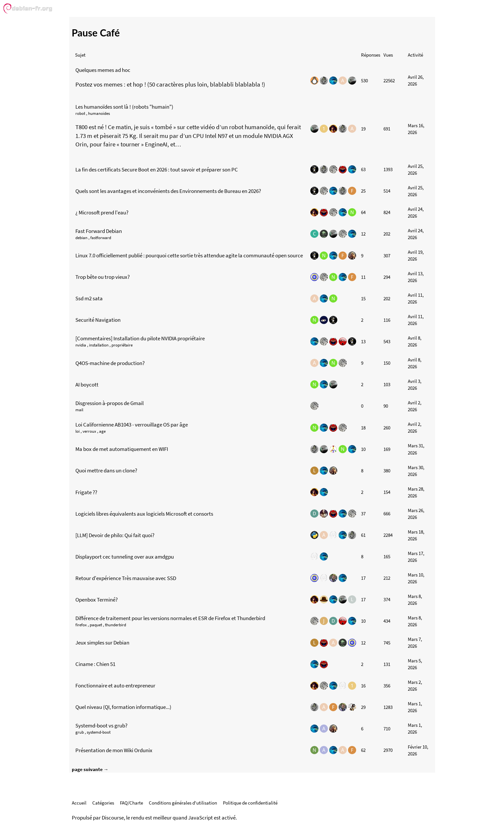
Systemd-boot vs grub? (101, 725)
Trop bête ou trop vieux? (103, 277)
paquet (96, 625)
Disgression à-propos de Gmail (110, 403)
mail (79, 410)
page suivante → (90, 769)
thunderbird (116, 625)
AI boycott (87, 385)
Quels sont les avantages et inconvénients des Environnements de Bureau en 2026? (168, 191)
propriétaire (122, 345)
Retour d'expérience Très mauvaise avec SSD (126, 578)
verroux (89, 431)
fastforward (101, 238)
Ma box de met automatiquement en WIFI (122, 449)
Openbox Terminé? (97, 600)
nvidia (81, 345)
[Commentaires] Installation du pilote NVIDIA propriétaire (140, 338)
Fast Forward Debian (99, 231)
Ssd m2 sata (89, 298)
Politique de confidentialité (250, 803)
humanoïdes (99, 113)
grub (80, 732)
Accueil (79, 803)
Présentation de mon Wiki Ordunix (114, 750)
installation (99, 345)
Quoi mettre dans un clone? (106, 470)
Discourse (113, 818)
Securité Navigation (98, 320)
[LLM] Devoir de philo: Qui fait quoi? (115, 535)
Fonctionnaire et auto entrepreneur (115, 685)
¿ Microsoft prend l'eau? (102, 212)
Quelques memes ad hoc (103, 70)
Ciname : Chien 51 (95, 664)
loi (78, 431)
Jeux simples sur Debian (102, 643)
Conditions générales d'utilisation (183, 803)
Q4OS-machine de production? (110, 363)
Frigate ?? (86, 492)
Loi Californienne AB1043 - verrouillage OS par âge (132, 425)
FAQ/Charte (131, 803)
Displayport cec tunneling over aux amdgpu (125, 557)
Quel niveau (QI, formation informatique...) (123, 707)
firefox (81, 625)
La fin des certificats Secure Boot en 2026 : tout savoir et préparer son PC (157, 169)
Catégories (103, 803)
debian (81, 238)
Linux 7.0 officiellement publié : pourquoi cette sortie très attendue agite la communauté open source (189, 255)
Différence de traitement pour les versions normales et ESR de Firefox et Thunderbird (170, 618)
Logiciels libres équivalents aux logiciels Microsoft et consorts (144, 514)
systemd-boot (99, 732)
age (102, 431)
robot (80, 113)
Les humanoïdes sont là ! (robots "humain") (124, 107)
